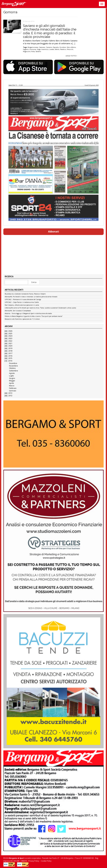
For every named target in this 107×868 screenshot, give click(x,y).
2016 (10, 356)
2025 (10, 334)
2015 (10, 358)
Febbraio (13, 388)
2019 (10, 348)
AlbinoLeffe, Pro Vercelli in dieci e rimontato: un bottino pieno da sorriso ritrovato (31, 297)
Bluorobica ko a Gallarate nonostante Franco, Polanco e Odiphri (25, 294)
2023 (10, 338)
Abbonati (53, 232)
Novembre (13, 366)
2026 (10, 331)
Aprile (11, 383)
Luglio (11, 376)
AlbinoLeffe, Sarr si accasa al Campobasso (18, 311)
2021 (10, 343)
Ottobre (12, 368)
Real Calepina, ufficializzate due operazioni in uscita (22, 305)
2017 (10, 353)
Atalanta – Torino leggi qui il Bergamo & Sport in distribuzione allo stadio (28, 314)
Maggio (12, 381)
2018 (10, 351)
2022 (10, 341)
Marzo (12, 386)
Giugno (12, 378)
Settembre (14, 371)
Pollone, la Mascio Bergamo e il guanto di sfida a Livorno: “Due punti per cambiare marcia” (34, 316)
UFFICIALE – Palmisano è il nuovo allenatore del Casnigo (23, 300)
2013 (10, 393)
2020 (10, 346)
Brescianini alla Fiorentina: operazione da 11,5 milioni (22, 319)
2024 (10, 336)
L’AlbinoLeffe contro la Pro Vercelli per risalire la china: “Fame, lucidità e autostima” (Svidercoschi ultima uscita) (40, 308)
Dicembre (13, 363)
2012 (10, 396)
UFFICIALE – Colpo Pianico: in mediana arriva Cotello (22, 302)
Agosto (12, 373)
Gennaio (13, 391)
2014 (10, 361)
